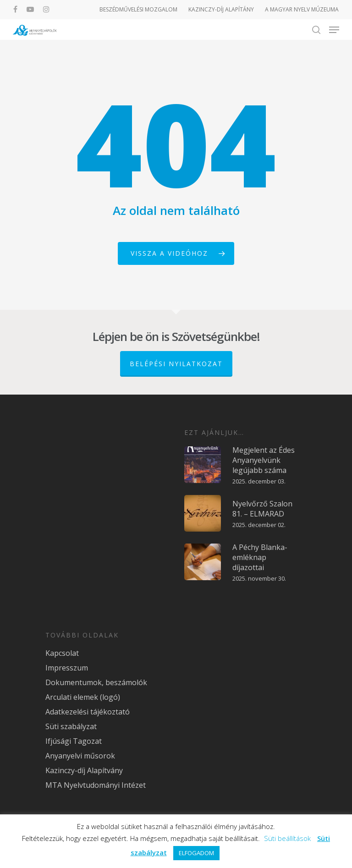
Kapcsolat (62, 653)
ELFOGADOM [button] (196, 853)
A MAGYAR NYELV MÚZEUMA (302, 9)
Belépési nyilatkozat (176, 364)
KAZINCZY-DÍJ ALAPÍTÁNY (221, 9)
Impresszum (67, 668)
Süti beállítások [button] (287, 838)
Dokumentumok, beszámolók (96, 682)
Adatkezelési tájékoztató (88, 712)
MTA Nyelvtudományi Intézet (96, 785)
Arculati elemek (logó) (83, 697)
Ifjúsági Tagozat (74, 741)
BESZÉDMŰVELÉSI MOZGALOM (138, 9)
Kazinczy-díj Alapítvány (84, 770)
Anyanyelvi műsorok (80, 756)
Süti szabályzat (71, 726)
